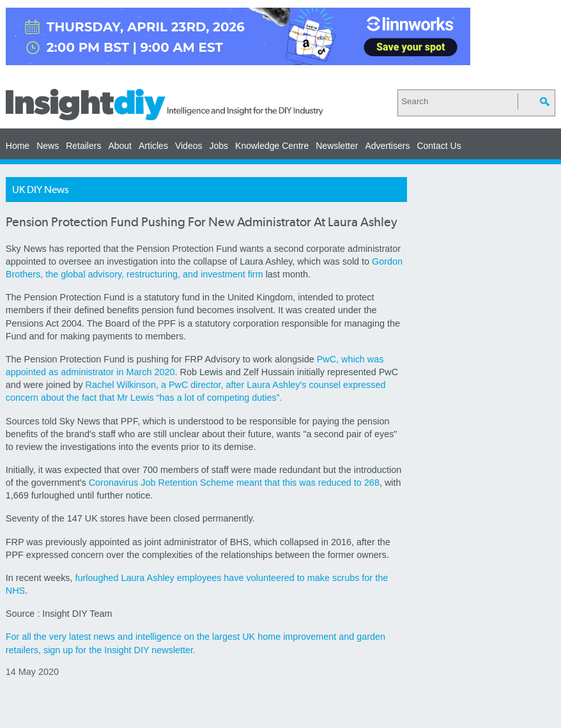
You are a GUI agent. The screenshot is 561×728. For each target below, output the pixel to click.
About (120, 146)
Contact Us (439, 146)
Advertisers (387, 146)
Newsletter (337, 146)
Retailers (83, 146)
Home (18, 146)
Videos (189, 146)
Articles (153, 146)
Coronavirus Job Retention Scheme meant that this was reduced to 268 (234, 483)
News (48, 146)
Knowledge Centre (272, 146)
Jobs (219, 146)
